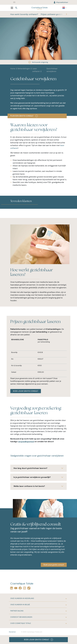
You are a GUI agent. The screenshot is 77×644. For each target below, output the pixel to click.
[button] (10, 207)
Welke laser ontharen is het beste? (38, 486)
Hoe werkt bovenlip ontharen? (24, 14)
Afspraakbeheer (61, 2)
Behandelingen (24, 69)
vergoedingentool (26, 442)
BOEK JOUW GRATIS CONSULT (26, 391)
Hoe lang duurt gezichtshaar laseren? (38, 468)
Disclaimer (12, 632)
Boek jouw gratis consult (54, 565)
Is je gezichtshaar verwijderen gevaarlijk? (38, 477)
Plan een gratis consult (24, 116)
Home (13, 69)
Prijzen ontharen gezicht (52, 14)
